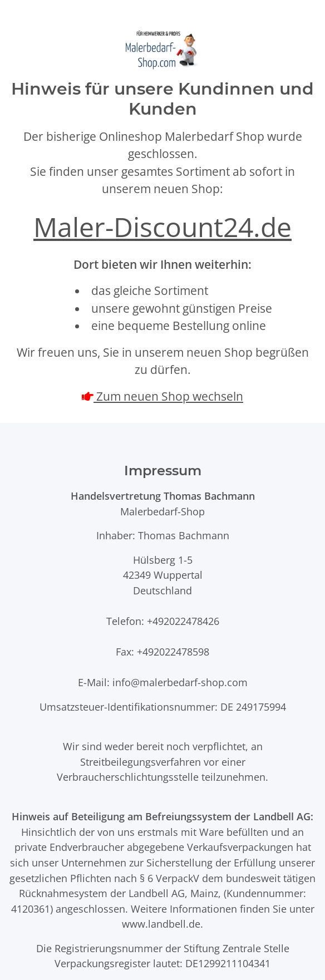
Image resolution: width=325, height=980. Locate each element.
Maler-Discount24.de (162, 227)
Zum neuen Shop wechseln (168, 396)
